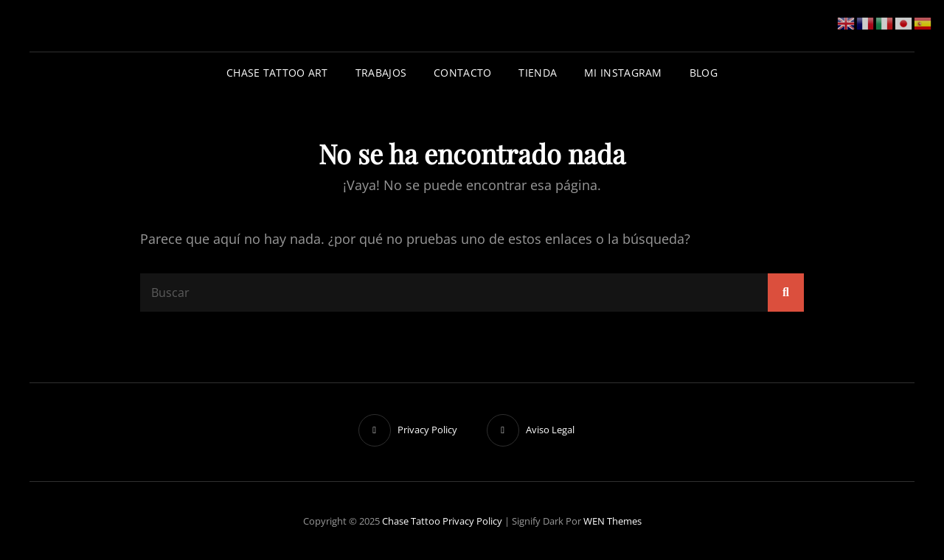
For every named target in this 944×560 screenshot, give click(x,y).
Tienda (538, 73)
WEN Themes (612, 521)
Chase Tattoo (411, 521)
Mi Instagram (623, 73)
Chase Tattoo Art (277, 73)
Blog (704, 73)
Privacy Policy (472, 521)
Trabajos (381, 73)
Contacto (462, 73)
